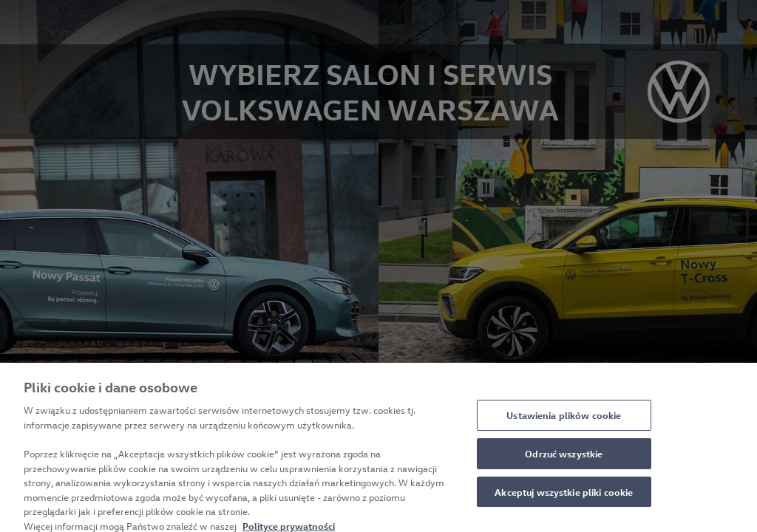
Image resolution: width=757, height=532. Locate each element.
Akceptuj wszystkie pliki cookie (564, 496)
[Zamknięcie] (733, 455)
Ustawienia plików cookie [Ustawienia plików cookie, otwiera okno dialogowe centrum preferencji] (564, 420)
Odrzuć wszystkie (564, 458)
